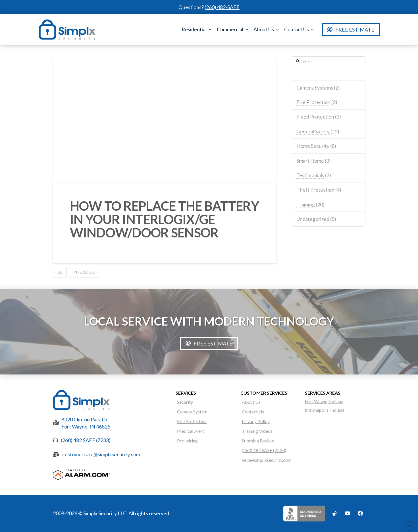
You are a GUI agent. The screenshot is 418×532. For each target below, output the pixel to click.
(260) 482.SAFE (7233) (86, 440)
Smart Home (310, 161)
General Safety (313, 131)
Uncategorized (313, 219)
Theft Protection (315, 190)
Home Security (313, 146)
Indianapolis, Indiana (325, 410)
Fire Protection (313, 102)
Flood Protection (315, 117)
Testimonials (310, 175)
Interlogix (84, 272)
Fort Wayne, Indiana (324, 401)
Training (306, 204)
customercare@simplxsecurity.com (101, 454)
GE (60, 272)
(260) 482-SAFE (222, 7)
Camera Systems (315, 88)
